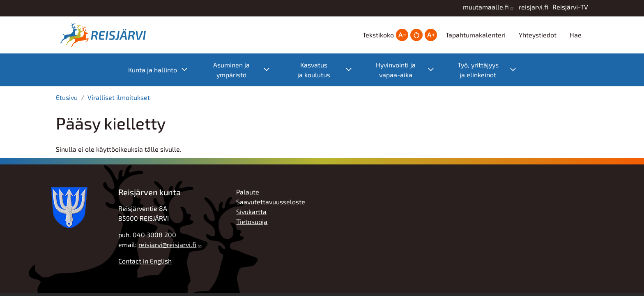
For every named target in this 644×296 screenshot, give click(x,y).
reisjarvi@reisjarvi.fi (167, 244)
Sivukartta (251, 212)
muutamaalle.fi (486, 7)
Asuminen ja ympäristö (246, 70)
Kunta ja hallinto (162, 70)
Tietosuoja (252, 221)
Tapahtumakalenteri (476, 35)
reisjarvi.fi (534, 7)
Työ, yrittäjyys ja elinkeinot (491, 70)
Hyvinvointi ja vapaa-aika (409, 70)
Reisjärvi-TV (570, 7)
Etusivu (67, 97)
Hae (576, 35)
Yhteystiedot (538, 35)
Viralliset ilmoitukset (119, 97)
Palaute (248, 192)
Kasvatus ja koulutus (329, 70)
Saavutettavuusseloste (271, 202)
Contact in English (145, 261)
